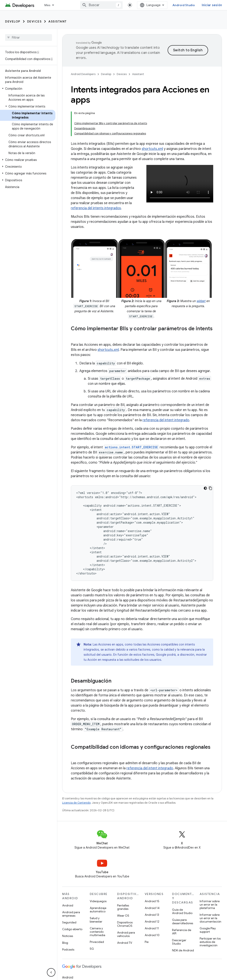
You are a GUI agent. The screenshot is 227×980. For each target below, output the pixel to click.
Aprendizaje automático (98, 880)
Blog (65, 913)
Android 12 (152, 892)
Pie (147, 912)
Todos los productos (77, 975)
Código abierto (72, 899)
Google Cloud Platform (78, 968)
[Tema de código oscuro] (205, 459)
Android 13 (152, 885)
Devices (34, 21)
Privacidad (97, 912)
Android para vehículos (126, 905)
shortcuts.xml (152, 119)
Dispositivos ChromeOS (125, 894)
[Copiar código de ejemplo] (210, 459)
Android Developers (83, 74)
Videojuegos (98, 871)
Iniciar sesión (212, 5)
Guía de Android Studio (182, 882)
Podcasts (68, 920)
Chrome (68, 955)
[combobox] (101, 5)
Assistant (58, 21)
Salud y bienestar (96, 890)
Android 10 (152, 905)
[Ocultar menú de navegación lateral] (51, 972)
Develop (13, 21)
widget (201, 271)
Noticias (68, 906)
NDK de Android (183, 921)
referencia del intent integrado (166, 390)
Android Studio (184, 5)
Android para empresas (71, 884)
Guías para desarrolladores (183, 892)
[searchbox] (29, 38)
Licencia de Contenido (76, 773)
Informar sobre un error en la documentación (210, 888)
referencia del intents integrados (96, 178)
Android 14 (152, 878)
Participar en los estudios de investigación (210, 912)
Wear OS (123, 886)
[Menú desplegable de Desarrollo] (66, 5)
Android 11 (152, 899)
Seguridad (69, 893)
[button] (28, 89)
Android (68, 876)
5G (92, 919)
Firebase (68, 961)
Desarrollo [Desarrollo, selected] (52, 5)
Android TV (125, 913)
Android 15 (152, 871)
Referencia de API (182, 902)
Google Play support (208, 900)
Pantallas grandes (123, 877)
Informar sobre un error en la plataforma (210, 875)
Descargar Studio (179, 912)
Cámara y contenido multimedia (97, 902)
